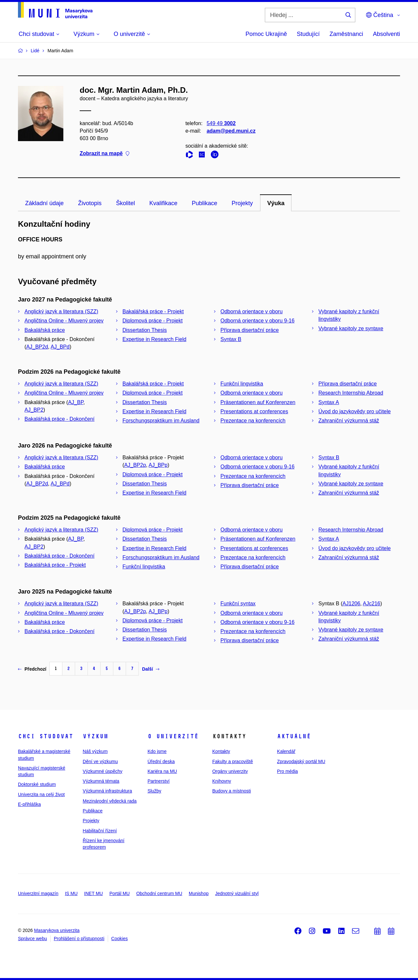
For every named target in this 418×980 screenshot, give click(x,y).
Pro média (287, 771)
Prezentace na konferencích (253, 421)
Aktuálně (294, 736)
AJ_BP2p (135, 465)
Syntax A (329, 402)
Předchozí (32, 669)
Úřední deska (161, 761)
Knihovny (222, 781)
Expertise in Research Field (154, 339)
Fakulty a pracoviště (233, 761)
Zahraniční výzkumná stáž (349, 421)
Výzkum (95, 736)
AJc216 (371, 604)
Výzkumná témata (101, 781)
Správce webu (32, 939)
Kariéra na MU (162, 771)
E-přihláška (29, 804)
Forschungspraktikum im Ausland (161, 421)
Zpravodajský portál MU (301, 761)
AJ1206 (351, 604)
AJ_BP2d (37, 347)
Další (151, 669)
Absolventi (386, 34)
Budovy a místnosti (232, 791)
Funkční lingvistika (242, 384)
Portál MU (120, 893)
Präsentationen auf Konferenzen (258, 402)
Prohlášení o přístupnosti (79, 939)
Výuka (276, 203)
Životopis (90, 203)
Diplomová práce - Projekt (153, 321)
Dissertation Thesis (145, 330)
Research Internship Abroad (351, 393)
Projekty (242, 203)
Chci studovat (46, 736)
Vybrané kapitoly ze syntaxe (351, 328)
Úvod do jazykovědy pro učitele (354, 411)
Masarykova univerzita (57, 930)
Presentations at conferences (254, 411)
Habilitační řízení (100, 831)
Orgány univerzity (230, 771)
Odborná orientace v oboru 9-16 (257, 321)
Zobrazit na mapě (104, 154)
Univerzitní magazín (38, 893)
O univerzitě (173, 736)
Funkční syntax (238, 604)
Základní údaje (44, 203)
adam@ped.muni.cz (231, 131)
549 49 (221, 123)
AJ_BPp (158, 465)
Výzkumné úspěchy (102, 771)
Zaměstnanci (346, 34)
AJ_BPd (60, 347)
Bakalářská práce (45, 330)
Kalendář (286, 751)
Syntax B (231, 339)
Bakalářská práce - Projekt (153, 311)
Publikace (204, 203)
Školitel (125, 203)
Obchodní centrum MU (159, 893)
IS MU (71, 893)
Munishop (199, 893)
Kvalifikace (163, 203)
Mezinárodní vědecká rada (110, 801)
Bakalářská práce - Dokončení (59, 419)
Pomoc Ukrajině (266, 34)
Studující (308, 34)
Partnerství (159, 781)
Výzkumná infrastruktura (107, 791)
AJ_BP (76, 402)
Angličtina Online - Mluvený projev (64, 321)
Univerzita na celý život (41, 794)
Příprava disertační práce (250, 330)
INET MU (94, 893)
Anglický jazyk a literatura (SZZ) (61, 311)
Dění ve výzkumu (100, 761)
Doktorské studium (37, 784)
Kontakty (221, 751)
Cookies (120, 939)
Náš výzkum (95, 751)
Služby (154, 791)
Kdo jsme (157, 751)
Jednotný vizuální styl (237, 893)
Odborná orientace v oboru (251, 311)
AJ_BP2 (34, 410)
